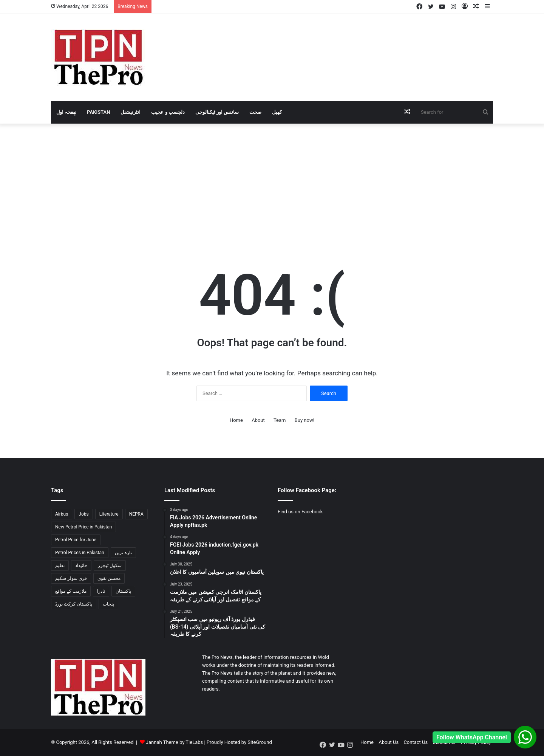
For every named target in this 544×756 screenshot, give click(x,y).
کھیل (277, 112)
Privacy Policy (476, 742)
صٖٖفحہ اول (66, 112)
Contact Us (416, 742)
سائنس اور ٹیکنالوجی (217, 112)
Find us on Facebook (300, 512)
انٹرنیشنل (131, 112)
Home (236, 420)
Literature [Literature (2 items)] (109, 514)
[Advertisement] (272, 180)
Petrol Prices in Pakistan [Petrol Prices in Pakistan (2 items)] (80, 553)
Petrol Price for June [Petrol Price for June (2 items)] (76, 540)
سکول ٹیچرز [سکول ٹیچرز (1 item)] (110, 565)
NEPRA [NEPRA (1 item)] (136, 514)
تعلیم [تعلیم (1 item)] (60, 565)
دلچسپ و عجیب (168, 112)
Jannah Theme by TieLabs (174, 742)
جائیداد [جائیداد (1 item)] (81, 565)
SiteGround (260, 742)
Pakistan (98, 112)
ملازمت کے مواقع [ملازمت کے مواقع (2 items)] (71, 591)
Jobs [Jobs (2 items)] (83, 514)
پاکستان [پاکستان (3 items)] (123, 591)
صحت (255, 112)
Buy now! (304, 420)
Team (280, 420)
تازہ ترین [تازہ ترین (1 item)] (123, 553)
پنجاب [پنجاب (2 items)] (108, 604)
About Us (389, 742)
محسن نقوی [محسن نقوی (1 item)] (109, 578)
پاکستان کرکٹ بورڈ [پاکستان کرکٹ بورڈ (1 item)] (74, 604)
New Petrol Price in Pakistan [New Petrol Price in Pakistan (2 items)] (83, 527)
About (258, 420)
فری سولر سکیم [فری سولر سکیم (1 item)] (71, 578)
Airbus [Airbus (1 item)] (62, 514)
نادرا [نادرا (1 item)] (101, 591)
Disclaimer (444, 742)
